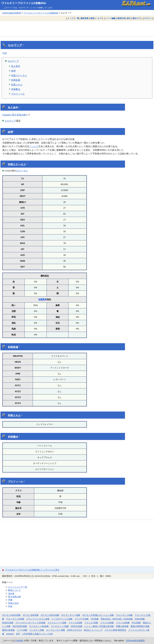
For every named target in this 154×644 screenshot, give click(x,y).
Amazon (10, 634)
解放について (14, 590)
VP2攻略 (95, 619)
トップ (71, 18)
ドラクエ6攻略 (75, 623)
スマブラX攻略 (82, 619)
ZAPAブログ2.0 (74, 630)
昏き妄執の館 (19, 115)
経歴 (13, 71)
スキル (17, 416)
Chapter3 (7, 115)
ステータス (19, 165)
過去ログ (136, 18)
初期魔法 (16, 89)
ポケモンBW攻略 (31, 615)
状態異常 (43, 299)
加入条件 (16, 66)
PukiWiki (19, 641)
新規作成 (121, 18)
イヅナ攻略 (22, 630)
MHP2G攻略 (76, 626)
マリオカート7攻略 (60, 626)
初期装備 (16, 80)
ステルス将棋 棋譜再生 (115, 630)
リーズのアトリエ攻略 (62, 619)
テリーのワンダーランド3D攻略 (30, 623)
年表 (10, 606)
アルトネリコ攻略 (124, 615)
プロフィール (18, 94)
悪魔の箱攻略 (122, 626)
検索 (92, 18)
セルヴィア (15, 45)
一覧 (77, 18)
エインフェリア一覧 (18, 587)
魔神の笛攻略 (8, 630)
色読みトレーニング (93, 630)
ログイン (148, 18)
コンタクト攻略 (37, 630)
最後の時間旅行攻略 (140, 626)
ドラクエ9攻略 (123, 623)
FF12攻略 (136, 623)
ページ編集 (111, 18)
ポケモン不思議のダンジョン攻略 (98, 615)
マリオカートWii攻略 (39, 626)
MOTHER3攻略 (20, 626)
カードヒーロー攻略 (55, 630)
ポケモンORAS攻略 (50, 615)
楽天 (18, 634)
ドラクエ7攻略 (91, 623)
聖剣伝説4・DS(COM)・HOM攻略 (117, 619)
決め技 (11, 593)
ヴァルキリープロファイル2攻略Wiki (24, 3)
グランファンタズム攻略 (38, 619)
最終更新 (85, 18)
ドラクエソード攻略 (57, 623)
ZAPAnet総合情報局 (12, 13)
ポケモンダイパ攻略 (71, 615)
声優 (10, 600)
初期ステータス (19, 75)
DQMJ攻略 (140, 619)
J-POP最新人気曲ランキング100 (37, 634)
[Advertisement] (77, 29)
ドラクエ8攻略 (107, 623)
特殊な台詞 (13, 603)
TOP (5, 53)
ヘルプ (99, 18)
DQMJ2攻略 (8, 623)
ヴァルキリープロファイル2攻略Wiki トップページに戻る (32, 570)
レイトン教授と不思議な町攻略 (99, 626)
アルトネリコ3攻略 (15, 619)
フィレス (34, 146)
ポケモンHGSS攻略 (11, 615)
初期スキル (17, 85)
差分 (129, 18)
